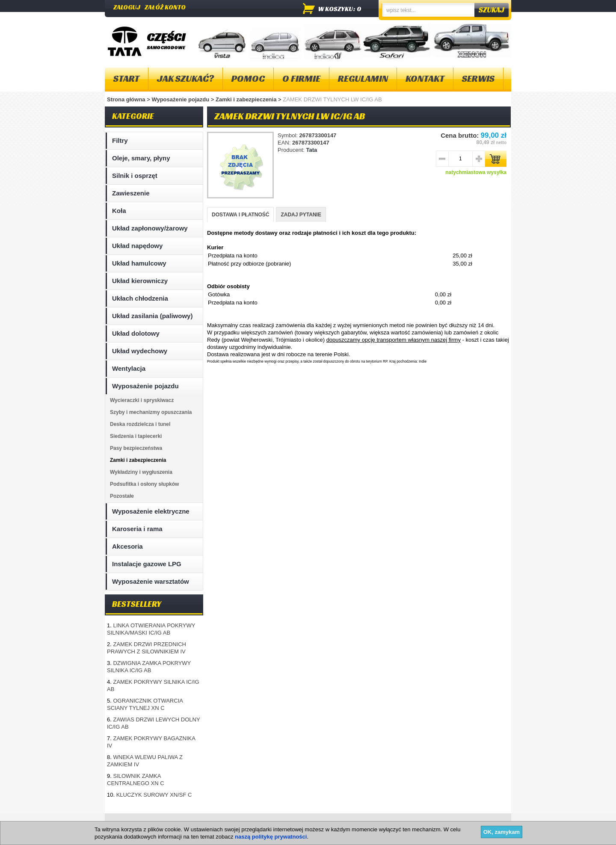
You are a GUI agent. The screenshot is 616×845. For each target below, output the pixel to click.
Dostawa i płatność (300, 823)
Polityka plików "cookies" (235, 823)
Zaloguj (127, 7)
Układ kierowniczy (140, 281)
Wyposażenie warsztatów (151, 581)
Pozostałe (122, 496)
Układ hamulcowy (139, 263)
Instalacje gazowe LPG (147, 564)
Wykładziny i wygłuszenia (141, 472)
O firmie (301, 78)
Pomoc (248, 78)
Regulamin (363, 78)
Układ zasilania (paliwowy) (152, 316)
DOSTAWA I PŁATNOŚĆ (240, 215)
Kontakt (425, 78)
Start (126, 78)
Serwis (478, 78)
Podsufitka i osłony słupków (144, 484)
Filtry (120, 140)
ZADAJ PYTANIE (301, 215)
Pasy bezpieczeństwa (136, 448)
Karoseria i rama (137, 529)
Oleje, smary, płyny (141, 158)
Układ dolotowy (136, 333)
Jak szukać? (185, 78)
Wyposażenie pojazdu (181, 99)
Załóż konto (165, 7)
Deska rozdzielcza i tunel (140, 424)
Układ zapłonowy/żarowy (150, 228)
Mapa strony (126, 823)
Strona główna (126, 99)
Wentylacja (129, 368)
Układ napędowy (137, 246)
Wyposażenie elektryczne (151, 511)
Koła (119, 211)
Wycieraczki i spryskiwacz (142, 400)
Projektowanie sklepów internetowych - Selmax (462, 838)
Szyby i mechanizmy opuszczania (151, 412)
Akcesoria (127, 546)
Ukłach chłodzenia (140, 298)
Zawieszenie (131, 193)
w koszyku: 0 (340, 9)
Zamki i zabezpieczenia (247, 99)
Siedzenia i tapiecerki (136, 436)
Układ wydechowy (140, 351)
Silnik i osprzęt (135, 176)
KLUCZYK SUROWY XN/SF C (154, 795)
